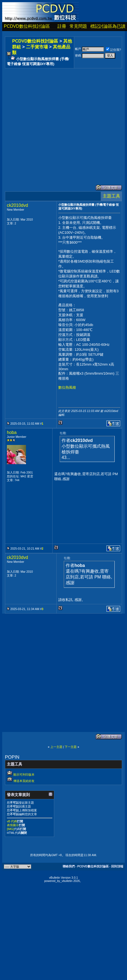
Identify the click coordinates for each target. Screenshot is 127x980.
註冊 (62, 26)
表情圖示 (13, 825)
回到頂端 (117, 866)
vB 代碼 (12, 821)
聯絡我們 (69, 866)
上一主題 (56, 747)
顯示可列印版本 (24, 775)
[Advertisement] (51, 121)
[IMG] (10, 829)
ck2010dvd (17, 205)
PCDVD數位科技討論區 (27, 26)
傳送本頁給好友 (24, 781)
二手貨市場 (37, 47)
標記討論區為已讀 (108, 26)
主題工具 (111, 196)
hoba (12, 432)
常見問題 (78, 26)
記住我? (113, 50)
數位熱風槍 (67, 387)
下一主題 (71, 747)
